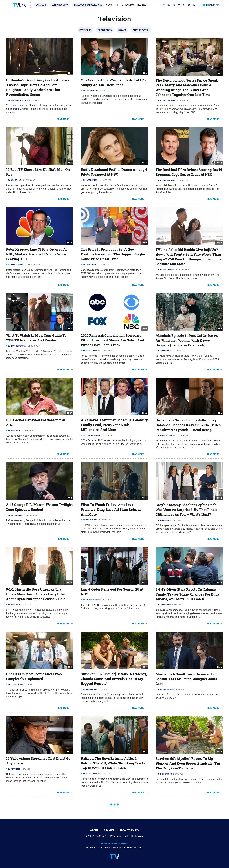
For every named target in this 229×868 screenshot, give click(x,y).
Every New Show (60, 5)
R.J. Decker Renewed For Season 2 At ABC (36, 422)
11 (71, 752)
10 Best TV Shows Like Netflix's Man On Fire (38, 172)
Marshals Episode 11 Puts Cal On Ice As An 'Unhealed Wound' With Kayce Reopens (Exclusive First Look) (187, 340)
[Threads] (174, 5)
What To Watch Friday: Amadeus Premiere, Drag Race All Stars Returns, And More (112, 510)
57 (71, 413)
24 (146, 413)
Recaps (122, 30)
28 (71, 582)
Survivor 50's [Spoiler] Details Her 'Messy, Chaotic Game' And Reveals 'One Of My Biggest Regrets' (114, 679)
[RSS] (194, 5)
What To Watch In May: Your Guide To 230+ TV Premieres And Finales (36, 338)
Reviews (142, 5)
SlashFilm (130, 848)
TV (117, 5)
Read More (63, 119)
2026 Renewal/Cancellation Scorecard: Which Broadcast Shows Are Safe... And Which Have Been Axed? (112, 340)
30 (221, 163)
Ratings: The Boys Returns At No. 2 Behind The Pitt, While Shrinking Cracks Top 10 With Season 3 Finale (113, 763)
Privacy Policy (129, 830)
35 (146, 498)
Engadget (91, 848)
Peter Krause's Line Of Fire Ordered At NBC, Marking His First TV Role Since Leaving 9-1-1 (36, 254)
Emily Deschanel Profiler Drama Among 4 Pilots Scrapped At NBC (114, 172)
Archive (109, 830)
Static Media (99, 836)
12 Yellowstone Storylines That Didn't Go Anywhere (38, 761)
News (109, 5)
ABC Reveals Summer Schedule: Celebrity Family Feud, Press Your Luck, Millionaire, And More (114, 425)
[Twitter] (169, 5)
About (94, 830)
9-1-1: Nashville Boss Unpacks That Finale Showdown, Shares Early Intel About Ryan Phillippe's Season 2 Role (36, 594)
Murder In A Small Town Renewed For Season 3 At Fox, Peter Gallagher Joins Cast (186, 679)
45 (146, 163)
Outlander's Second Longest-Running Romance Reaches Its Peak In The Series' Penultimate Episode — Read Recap (188, 425)
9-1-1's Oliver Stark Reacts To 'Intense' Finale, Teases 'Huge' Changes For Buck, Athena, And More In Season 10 (188, 594)
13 (221, 752)
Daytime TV (86, 30)
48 (221, 667)
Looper (117, 848)
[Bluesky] (189, 5)
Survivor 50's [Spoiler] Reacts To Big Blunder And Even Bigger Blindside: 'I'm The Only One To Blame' (188, 763)
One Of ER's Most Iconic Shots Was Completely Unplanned (34, 676)
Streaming (128, 5)
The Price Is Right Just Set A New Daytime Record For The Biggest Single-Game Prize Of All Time (113, 254)
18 (71, 243)
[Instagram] (184, 5)
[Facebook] (164, 5)
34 (146, 582)
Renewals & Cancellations (88, 5)
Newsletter (211, 5)
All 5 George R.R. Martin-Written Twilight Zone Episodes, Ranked (39, 507)
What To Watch (141, 30)
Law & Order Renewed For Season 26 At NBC (112, 592)
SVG (141, 848)
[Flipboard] (179, 5)
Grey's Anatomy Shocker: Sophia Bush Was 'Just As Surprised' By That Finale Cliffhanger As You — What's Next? (187, 510)
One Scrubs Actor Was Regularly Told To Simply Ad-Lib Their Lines (113, 83)
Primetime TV (105, 30)
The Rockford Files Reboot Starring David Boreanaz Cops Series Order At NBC (189, 172)
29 (221, 243)
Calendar (41, 5)
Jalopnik (105, 848)
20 (221, 498)
